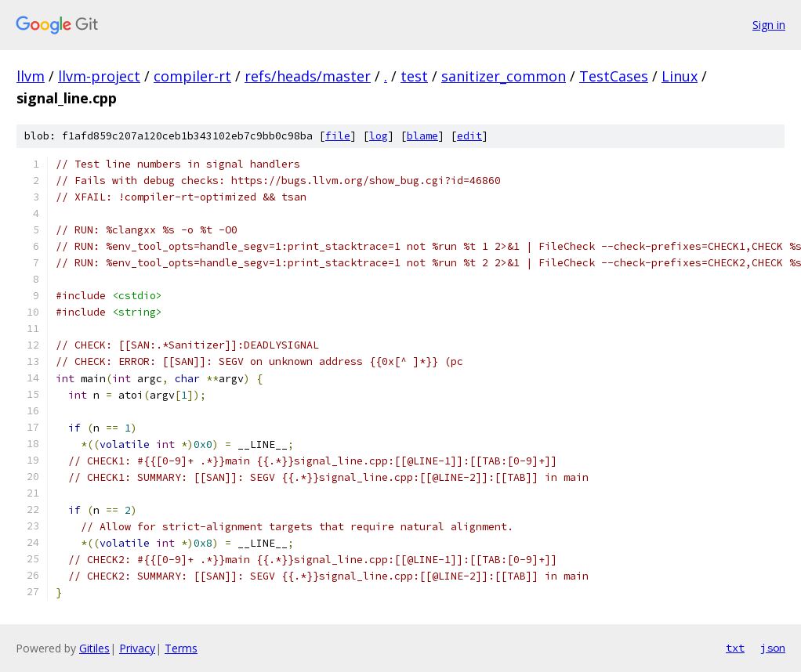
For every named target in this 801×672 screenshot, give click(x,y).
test (414, 76)
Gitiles (94, 648)
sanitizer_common (504, 76)
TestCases (614, 76)
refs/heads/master (308, 76)
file (338, 136)
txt (735, 648)
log (379, 136)
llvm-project (99, 76)
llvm (31, 76)
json (773, 648)
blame (422, 136)
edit (469, 136)
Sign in (769, 25)
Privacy (137, 648)
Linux (680, 76)
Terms (181, 648)
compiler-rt (192, 76)
